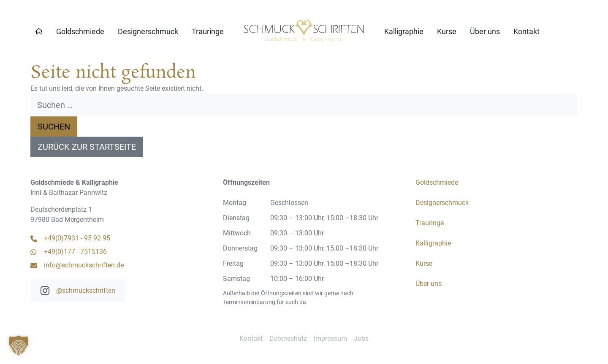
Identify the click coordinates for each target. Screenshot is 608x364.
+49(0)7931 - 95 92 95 (70, 238)
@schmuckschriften (78, 291)
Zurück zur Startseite (87, 147)
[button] (19, 345)
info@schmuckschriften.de (77, 265)
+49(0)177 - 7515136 (69, 252)
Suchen (54, 127)
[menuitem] (80, 31)
